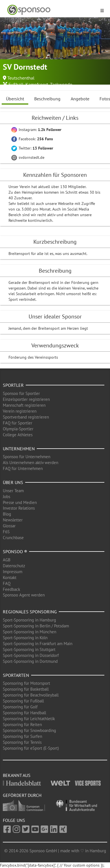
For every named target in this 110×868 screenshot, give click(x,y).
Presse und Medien (20, 502)
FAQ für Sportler (18, 423)
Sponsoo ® (15, 551)
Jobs (7, 497)
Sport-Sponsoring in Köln (25, 638)
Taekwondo (61, 84)
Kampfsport (37, 84)
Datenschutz (14, 566)
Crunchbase (13, 538)
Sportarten (16, 675)
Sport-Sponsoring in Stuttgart (29, 649)
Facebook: (32, 139)
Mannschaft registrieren (24, 405)
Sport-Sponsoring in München (30, 632)
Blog (7, 514)
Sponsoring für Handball (24, 713)
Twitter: (32, 148)
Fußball (16, 84)
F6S (6, 532)
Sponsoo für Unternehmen (27, 457)
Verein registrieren (20, 411)
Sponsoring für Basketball (26, 689)
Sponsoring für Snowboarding (29, 730)
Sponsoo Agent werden (24, 595)
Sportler (13, 385)
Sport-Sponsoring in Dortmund (30, 661)
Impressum (13, 572)
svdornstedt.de (28, 157)
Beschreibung (47, 99)
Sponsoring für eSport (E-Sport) (31, 748)
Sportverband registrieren (26, 417)
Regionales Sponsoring (30, 612)
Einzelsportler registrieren (26, 399)
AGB (7, 560)
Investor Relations (19, 508)
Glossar (9, 526)
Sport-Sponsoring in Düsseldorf (31, 655)
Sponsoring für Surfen (22, 736)
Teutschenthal (21, 78)
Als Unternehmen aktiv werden (31, 463)
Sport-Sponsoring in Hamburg (29, 620)
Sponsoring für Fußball (23, 701)
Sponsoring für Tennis (22, 742)
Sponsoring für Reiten (22, 725)
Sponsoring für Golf (20, 707)
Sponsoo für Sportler (21, 393)
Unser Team (13, 491)
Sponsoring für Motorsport (26, 683)
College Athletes (18, 435)
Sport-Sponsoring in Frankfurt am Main (38, 644)
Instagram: (36, 130)
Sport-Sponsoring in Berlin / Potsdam (36, 626)
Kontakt (10, 577)
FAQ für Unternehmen (23, 468)
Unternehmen (19, 449)
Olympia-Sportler (18, 429)
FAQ (7, 583)
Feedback (11, 589)
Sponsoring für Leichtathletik (29, 719)
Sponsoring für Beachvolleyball (31, 695)
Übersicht (15, 99)
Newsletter (13, 520)
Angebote (80, 99)
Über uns (13, 482)
